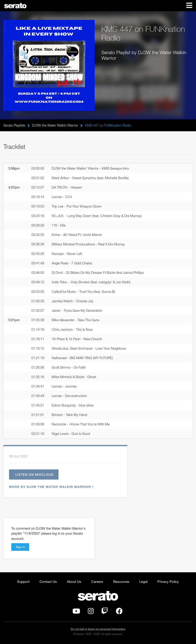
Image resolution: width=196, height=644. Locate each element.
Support (23, 582)
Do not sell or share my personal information (98, 630)
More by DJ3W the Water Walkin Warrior (51, 488)
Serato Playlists (14, 125)
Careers (97, 582)
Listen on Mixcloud (36, 475)
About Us (74, 582)
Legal (143, 582)
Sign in (20, 548)
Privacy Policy (168, 582)
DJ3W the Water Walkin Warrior (55, 125)
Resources (121, 582)
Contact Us (48, 582)
